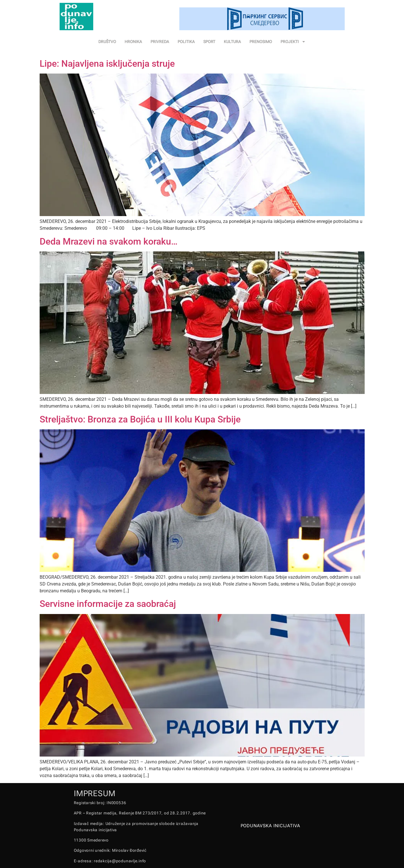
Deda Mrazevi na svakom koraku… (109, 241)
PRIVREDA (160, 42)
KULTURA (232, 42)
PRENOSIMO (261, 42)
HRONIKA (133, 42)
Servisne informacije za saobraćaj (108, 604)
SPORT (209, 42)
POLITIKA (186, 42)
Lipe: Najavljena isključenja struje (107, 64)
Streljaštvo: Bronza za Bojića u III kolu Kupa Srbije (140, 419)
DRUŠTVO (107, 42)
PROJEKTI (293, 42)
